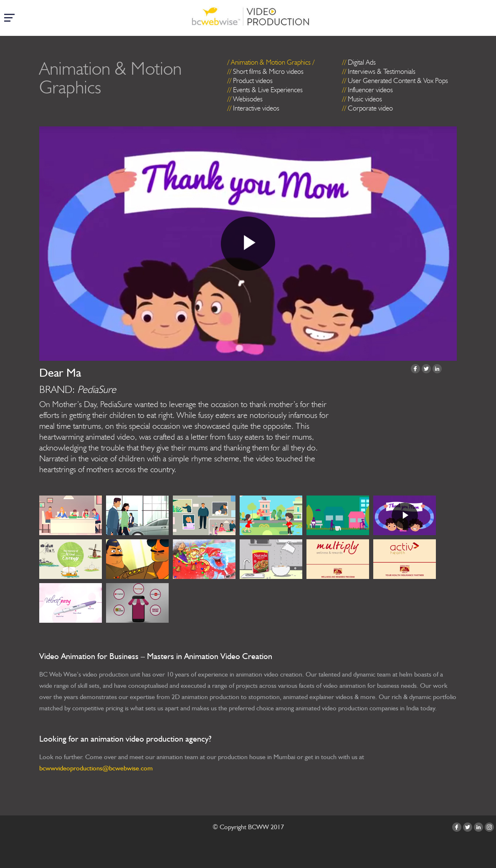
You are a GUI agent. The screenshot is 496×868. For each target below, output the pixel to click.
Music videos (365, 99)
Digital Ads (362, 62)
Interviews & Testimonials (382, 71)
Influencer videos (370, 90)
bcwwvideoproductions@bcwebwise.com (96, 768)
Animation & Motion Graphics (271, 62)
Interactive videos (256, 108)
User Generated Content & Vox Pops (398, 81)
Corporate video (370, 108)
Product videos (253, 81)
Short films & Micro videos (268, 71)
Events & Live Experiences (268, 90)
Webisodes (248, 99)
